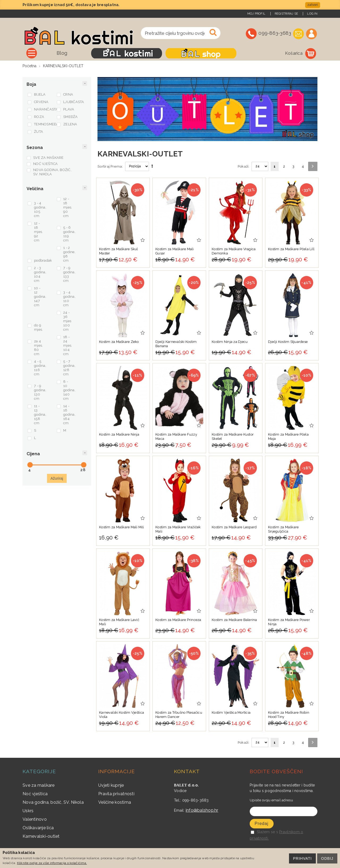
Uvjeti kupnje (111, 785)
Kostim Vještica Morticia (231, 712)
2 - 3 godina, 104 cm (40, 274)
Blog (96, 53)
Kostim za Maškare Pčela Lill (291, 249)
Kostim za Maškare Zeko (119, 342)
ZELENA (70, 124)
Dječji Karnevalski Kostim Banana (176, 344)
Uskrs (28, 811)
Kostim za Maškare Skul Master (119, 251)
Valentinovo (35, 819)
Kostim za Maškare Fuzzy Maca (176, 437)
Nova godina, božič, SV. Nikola (53, 802)
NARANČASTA (45, 109)
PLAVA (69, 109)
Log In (312, 14)
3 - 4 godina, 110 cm (69, 299)
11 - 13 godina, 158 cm (40, 414)
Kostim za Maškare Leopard (234, 527)
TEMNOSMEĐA (45, 124)
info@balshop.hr (202, 810)
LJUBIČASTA (74, 102)
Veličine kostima (115, 802)
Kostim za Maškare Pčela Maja (288, 437)
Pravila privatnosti (116, 794)
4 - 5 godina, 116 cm (40, 368)
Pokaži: (244, 166)
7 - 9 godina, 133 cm (69, 274)
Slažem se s (264, 832)
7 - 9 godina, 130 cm (40, 392)
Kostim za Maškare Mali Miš (122, 527)
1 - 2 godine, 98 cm (69, 254)
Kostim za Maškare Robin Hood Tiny (289, 715)
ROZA (39, 117)
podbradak (43, 260)
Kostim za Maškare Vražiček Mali (178, 529)
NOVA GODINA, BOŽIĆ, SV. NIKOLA (52, 172)
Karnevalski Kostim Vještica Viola (122, 715)
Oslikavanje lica (38, 828)
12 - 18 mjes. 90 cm (68, 207)
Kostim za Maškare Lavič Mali (119, 622)
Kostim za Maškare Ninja (119, 434)
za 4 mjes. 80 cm (38, 348)
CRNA (68, 94)
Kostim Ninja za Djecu (230, 342)
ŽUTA (39, 132)
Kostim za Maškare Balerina (234, 620)
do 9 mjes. (38, 327)
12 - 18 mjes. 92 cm (38, 232)
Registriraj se (286, 14)
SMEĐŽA (71, 117)
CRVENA (41, 102)
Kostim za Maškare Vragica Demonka (234, 251)
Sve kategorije (56, 53)
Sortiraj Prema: (110, 166)
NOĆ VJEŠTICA (45, 164)
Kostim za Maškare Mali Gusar (175, 251)
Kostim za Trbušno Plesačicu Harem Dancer (179, 715)
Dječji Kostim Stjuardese (288, 342)
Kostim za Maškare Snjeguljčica (283, 529)
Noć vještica (35, 794)
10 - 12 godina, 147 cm (40, 297)
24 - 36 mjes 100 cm (67, 321)
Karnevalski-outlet (41, 836)
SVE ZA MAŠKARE (48, 158)
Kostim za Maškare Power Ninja (289, 622)
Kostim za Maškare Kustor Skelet (233, 437)
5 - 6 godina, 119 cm (69, 234)
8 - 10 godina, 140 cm (69, 390)
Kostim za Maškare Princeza (178, 620)
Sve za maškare (39, 785)
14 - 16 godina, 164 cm (69, 414)
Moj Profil (256, 14)
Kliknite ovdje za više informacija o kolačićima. (52, 863)
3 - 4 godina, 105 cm (40, 209)
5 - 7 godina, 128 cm (69, 368)
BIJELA (40, 94)
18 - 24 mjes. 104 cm (68, 345)
